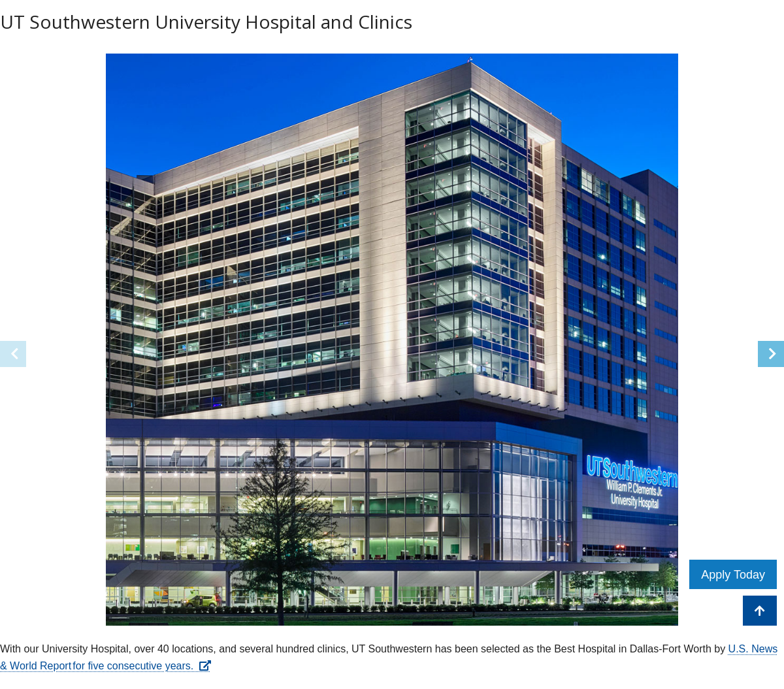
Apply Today (733, 575)
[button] (771, 354)
